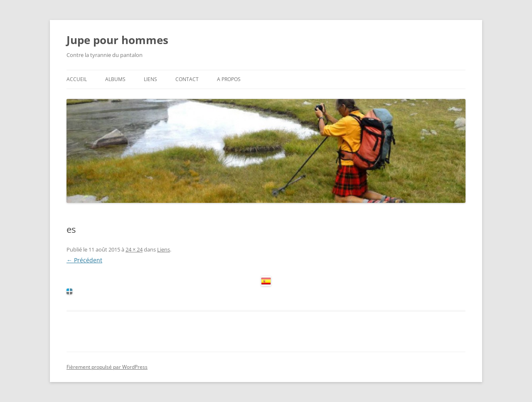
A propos (229, 79)
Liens (150, 79)
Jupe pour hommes (117, 40)
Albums (115, 79)
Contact (187, 79)
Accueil (77, 79)
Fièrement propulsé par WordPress (107, 367)
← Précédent (84, 260)
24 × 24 (134, 249)
